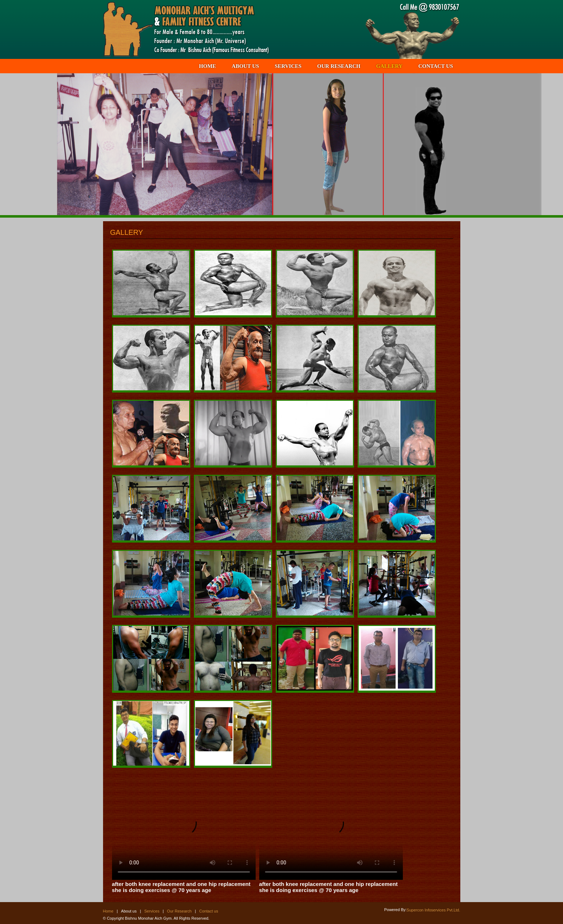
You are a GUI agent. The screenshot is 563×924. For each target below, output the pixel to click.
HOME (208, 66)
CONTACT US (436, 66)
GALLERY (390, 66)
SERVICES (288, 66)
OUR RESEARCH (339, 66)
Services (152, 911)
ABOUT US (245, 66)
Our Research (179, 911)
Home (108, 911)
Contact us (209, 911)
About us (129, 911)
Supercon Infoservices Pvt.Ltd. (433, 910)
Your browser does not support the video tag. (184, 827)
